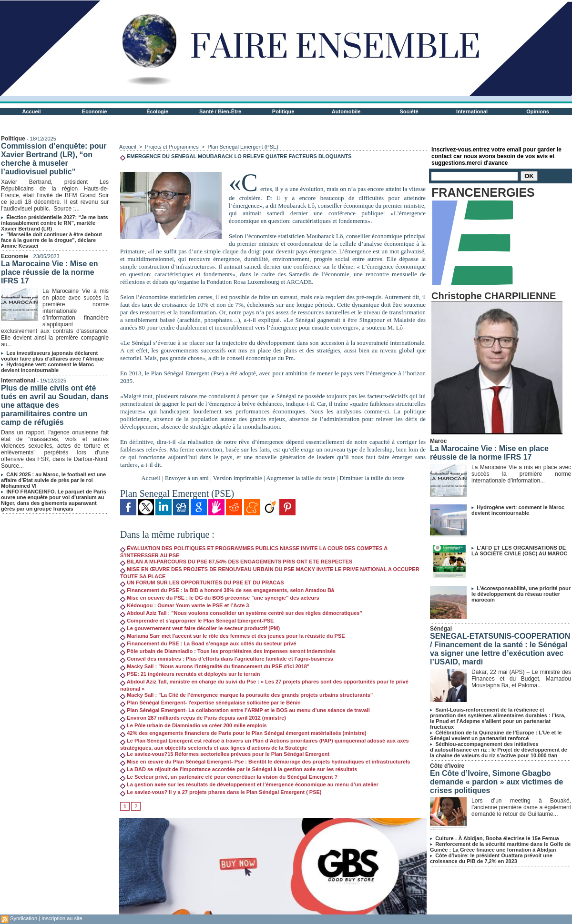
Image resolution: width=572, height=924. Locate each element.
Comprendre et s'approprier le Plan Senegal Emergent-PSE (197, 621)
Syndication (24, 918)
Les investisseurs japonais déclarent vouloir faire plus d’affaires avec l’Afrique (52, 356)
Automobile (346, 111)
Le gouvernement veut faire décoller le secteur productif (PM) (200, 628)
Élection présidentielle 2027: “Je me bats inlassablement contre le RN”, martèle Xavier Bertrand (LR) (54, 223)
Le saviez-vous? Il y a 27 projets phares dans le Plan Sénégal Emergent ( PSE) (221, 792)
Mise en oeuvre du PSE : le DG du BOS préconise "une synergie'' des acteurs (220, 598)
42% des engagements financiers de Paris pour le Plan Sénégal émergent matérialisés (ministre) (243, 733)
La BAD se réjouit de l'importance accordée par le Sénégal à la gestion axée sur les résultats (239, 769)
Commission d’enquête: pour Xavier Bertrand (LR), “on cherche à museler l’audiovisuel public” (54, 159)
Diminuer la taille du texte (372, 478)
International (472, 111)
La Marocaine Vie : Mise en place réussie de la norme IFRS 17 (49, 272)
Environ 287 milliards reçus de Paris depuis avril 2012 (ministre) (203, 718)
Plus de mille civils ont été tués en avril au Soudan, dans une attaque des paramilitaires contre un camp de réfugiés (55, 405)
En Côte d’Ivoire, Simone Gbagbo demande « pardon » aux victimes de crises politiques (496, 782)
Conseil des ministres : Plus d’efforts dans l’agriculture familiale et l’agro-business (227, 659)
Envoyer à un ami (187, 478)
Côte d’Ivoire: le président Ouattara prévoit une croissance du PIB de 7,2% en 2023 (491, 858)
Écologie (157, 111)
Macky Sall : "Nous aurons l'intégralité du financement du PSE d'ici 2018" (215, 666)
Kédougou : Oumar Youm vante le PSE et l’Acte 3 (184, 605)
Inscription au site (62, 918)
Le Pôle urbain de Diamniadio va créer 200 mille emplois (194, 725)
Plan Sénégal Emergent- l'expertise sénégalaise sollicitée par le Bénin (210, 703)
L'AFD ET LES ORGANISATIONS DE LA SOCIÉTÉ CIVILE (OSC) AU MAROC (519, 551)
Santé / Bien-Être (220, 111)
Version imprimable (238, 478)
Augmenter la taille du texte (301, 478)
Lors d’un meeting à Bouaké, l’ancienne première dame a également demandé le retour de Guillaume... (521, 807)
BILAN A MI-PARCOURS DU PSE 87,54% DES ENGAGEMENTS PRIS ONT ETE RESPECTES (236, 562)
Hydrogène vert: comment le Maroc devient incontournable (47, 367)
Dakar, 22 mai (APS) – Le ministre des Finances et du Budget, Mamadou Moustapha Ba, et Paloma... (521, 679)
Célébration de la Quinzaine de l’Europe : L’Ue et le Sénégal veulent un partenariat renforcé (496, 735)
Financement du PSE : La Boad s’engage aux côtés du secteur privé (208, 643)
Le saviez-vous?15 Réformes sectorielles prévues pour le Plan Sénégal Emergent (225, 754)
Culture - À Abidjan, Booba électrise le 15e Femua (497, 838)
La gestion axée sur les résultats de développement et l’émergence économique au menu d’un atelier (249, 784)
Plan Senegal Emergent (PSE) (243, 147)
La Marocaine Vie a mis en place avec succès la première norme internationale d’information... (521, 474)
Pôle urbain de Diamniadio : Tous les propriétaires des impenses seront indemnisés (228, 651)
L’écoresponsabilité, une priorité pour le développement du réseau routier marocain (521, 594)
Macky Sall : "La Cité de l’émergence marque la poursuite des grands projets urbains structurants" (246, 695)
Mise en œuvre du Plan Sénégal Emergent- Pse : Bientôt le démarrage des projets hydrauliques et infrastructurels (265, 762)
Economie (95, 111)
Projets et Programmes (172, 147)
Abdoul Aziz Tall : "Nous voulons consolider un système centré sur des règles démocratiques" (241, 613)
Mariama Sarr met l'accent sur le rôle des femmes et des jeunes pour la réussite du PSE (233, 636)
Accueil (32, 111)
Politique (283, 111)
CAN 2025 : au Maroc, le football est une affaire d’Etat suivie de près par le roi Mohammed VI (53, 480)
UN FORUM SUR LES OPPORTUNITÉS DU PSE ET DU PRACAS (202, 583)
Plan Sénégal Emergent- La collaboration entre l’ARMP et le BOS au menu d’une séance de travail (245, 710)
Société (409, 111)
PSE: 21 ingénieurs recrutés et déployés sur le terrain (190, 674)
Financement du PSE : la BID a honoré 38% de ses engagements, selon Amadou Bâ (227, 590)
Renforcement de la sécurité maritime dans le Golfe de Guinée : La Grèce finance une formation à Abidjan (500, 847)
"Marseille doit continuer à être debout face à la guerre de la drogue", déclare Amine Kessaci (51, 240)
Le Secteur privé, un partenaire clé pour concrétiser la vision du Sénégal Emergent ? (229, 777)
